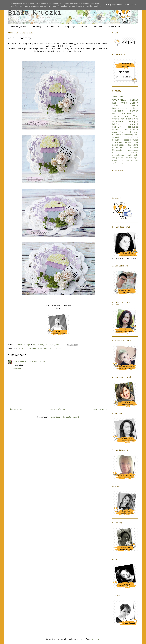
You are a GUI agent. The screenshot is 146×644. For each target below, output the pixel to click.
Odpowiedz (18, 369)
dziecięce (133, 137)
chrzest (133, 132)
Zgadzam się (131, 5)
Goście (85, 27)
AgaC (136, 158)
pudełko (117, 127)
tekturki (133, 127)
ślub (115, 106)
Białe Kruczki (35, 13)
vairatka (117, 135)
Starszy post (100, 409)
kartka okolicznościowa (125, 112)
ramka (115, 143)
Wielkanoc (133, 150)
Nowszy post (16, 409)
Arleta (129, 158)
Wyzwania (119, 100)
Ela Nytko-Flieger (125, 103)
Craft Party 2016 (126, 160)
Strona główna (19, 27)
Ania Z (22, 349)
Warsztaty (117, 150)
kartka (47, 349)
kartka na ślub (125, 116)
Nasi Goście (125, 153)
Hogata (116, 140)
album (115, 160)
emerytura (122, 163)
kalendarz (133, 145)
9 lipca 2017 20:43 (35, 362)
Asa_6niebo (19, 362)
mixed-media (118, 145)
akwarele (118, 132)
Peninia (133, 100)
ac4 (137, 160)
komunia (116, 137)
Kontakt (98, 27)
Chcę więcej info (114, 5)
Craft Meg (118, 119)
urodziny (57, 349)
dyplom (115, 163)
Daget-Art (132, 119)
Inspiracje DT (35, 349)
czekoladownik (119, 155)
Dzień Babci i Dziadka (125, 148)
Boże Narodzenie (125, 130)
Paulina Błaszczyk (129, 143)
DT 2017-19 (53, 27)
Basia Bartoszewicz (125, 107)
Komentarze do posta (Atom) (65, 417)
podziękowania (131, 140)
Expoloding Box (130, 135)
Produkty (37, 27)
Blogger (95, 639)
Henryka (133, 122)
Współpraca (114, 27)
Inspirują (70, 27)
